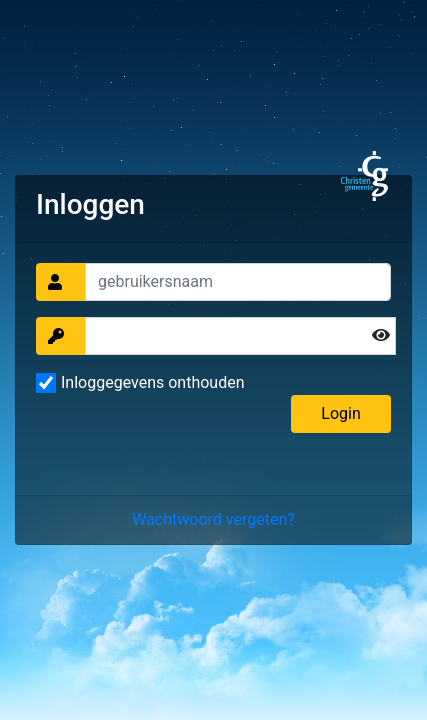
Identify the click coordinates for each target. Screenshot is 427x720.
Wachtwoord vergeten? (213, 519)
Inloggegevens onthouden (153, 382)
